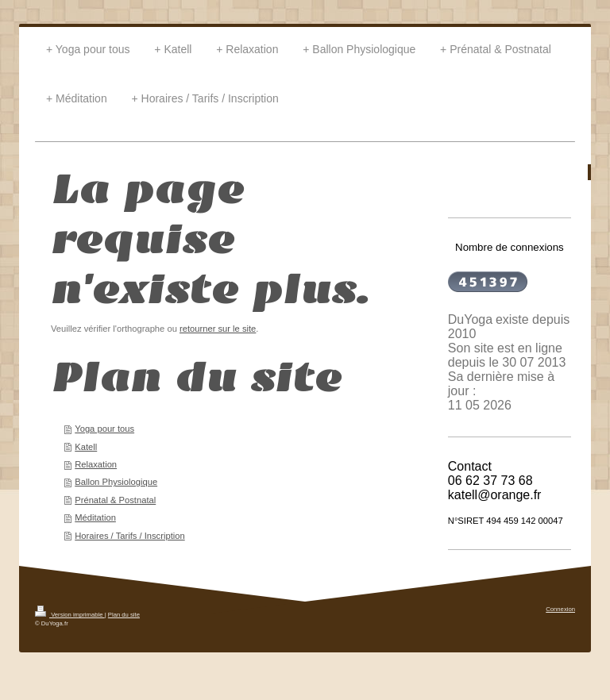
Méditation (95, 517)
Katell (86, 447)
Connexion (560, 609)
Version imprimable (70, 615)
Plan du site (124, 615)
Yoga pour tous (104, 429)
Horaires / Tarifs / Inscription (129, 536)
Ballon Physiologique (116, 482)
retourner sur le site (218, 329)
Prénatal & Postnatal (115, 500)
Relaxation (96, 464)
